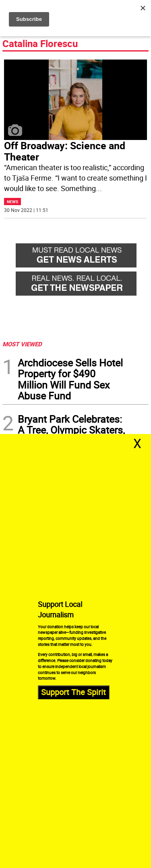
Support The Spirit (73, 692)
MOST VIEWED (22, 344)
